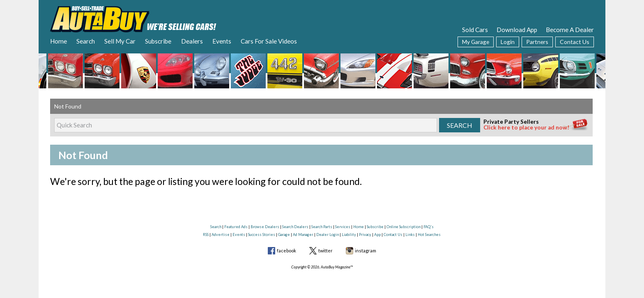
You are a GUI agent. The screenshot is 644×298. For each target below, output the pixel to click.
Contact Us (575, 42)
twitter (325, 251)
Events (222, 41)
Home (59, 41)
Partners (537, 42)
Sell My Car (120, 41)
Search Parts (322, 227)
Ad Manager (303, 234)
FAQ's (429, 227)
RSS (206, 234)
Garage (284, 234)
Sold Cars (475, 30)
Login (508, 42)
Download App (517, 30)
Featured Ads (236, 227)
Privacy (365, 234)
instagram (366, 251)
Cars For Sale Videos (269, 41)
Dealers (192, 41)
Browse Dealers (265, 227)
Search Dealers (295, 227)
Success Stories (262, 234)
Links (410, 234)
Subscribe (158, 41)
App (377, 234)
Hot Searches (429, 234)
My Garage (476, 42)
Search (86, 41)
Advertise (221, 234)
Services (343, 227)
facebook (286, 251)
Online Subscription (404, 227)
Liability (349, 234)
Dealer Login (328, 234)
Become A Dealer (570, 30)
